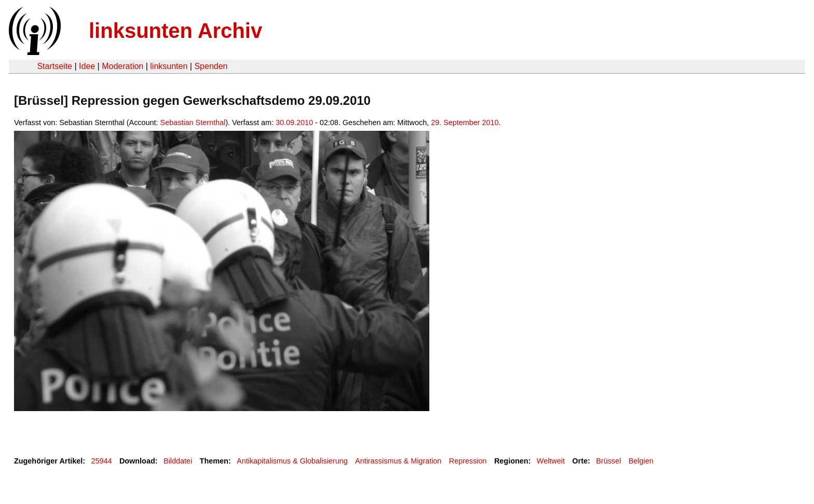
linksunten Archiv (175, 31)
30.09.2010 (294, 122)
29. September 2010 (465, 122)
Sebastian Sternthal (193, 122)
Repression (468, 461)
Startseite (55, 66)
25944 (102, 461)
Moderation (123, 66)
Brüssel (608, 461)
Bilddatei (178, 461)
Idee (87, 66)
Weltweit (551, 461)
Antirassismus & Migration (398, 461)
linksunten (169, 66)
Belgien (641, 461)
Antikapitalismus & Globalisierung (292, 461)
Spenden (211, 66)
